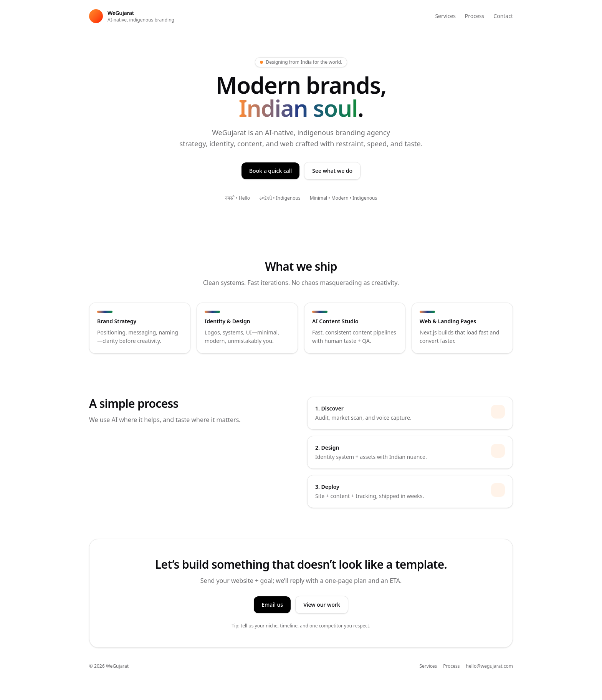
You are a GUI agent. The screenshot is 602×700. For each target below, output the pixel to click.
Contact (503, 16)
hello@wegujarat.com (490, 666)
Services (445, 16)
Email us (272, 605)
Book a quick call (270, 171)
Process (475, 16)
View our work (322, 605)
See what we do (332, 171)
